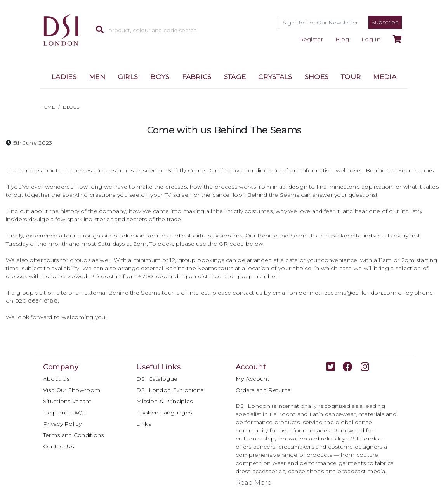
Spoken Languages (164, 413)
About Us (56, 379)
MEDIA (385, 77)
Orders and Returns (263, 390)
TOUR (351, 77)
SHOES (317, 77)
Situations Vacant (67, 401)
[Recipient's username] (323, 22)
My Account (253, 379)
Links (144, 424)
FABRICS (197, 77)
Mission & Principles (164, 401)
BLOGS (71, 107)
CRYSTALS (275, 77)
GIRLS (128, 77)
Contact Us (59, 446)
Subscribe (385, 22)
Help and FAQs (64, 413)
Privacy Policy (62, 424)
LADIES (64, 77)
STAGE (235, 77)
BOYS (160, 77)
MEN (97, 77)
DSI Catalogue (157, 379)
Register (311, 39)
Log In (371, 39)
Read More (254, 483)
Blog (342, 39)
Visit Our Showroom (72, 390)
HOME (48, 107)
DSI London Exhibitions (170, 390)
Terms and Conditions (74, 435)
